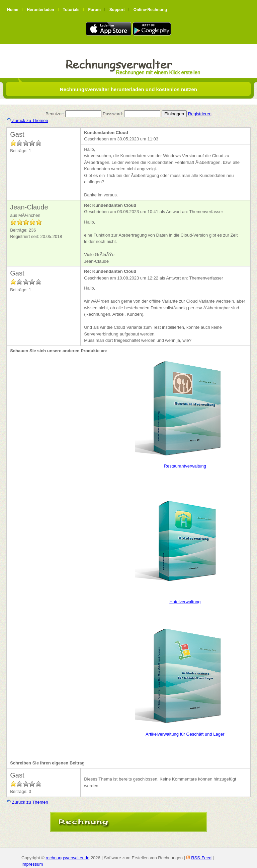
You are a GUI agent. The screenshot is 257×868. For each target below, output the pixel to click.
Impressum (32, 864)
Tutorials (71, 10)
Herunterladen (40, 10)
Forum (94, 10)
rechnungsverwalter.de (67, 858)
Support (117, 10)
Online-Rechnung (150, 10)
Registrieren (200, 114)
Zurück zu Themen (27, 120)
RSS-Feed (201, 858)
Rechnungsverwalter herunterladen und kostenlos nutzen (128, 89)
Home (13, 10)
